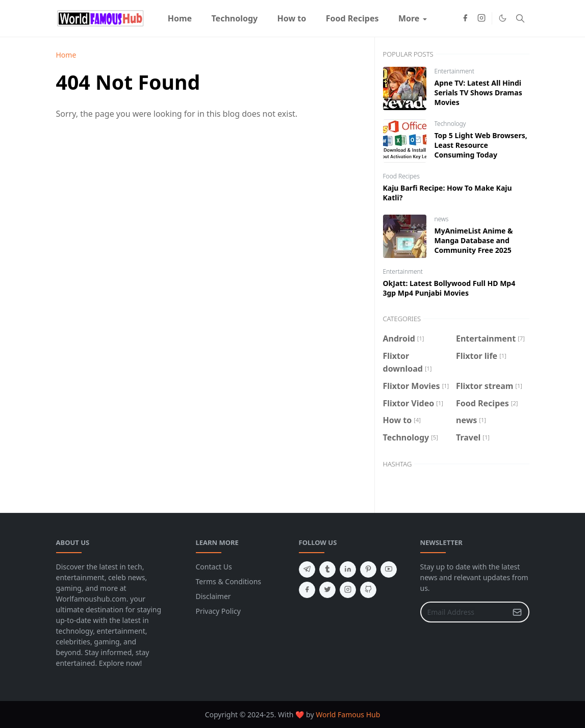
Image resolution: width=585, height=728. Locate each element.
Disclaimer (213, 596)
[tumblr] (327, 569)
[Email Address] (464, 612)
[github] (368, 590)
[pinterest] (368, 569)
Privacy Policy (218, 611)
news (442, 219)
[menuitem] (180, 18)
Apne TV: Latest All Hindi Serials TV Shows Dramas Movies (478, 93)
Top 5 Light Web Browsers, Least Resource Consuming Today (481, 145)
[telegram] (307, 569)
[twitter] (327, 590)
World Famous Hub (348, 714)
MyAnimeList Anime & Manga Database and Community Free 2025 (474, 240)
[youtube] (389, 569)
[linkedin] (348, 569)
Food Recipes (401, 176)
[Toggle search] (520, 18)
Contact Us (214, 567)
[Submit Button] (517, 612)
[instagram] (481, 18)
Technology (450, 124)
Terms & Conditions (229, 581)
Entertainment (454, 71)
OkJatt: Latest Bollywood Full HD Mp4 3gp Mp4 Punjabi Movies (449, 288)
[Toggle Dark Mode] (503, 18)
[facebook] (465, 18)
